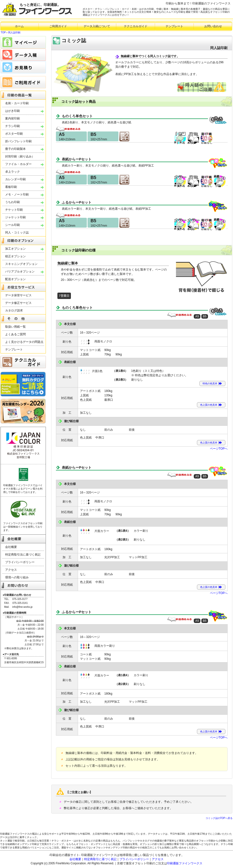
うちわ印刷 (13, 202)
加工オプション (15, 249)
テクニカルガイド (136, 26)
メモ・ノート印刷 (17, 194)
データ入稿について (97, 26)
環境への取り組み (17, 577)
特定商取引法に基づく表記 (23, 555)
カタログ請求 (14, 311)
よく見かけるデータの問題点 (24, 342)
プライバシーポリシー (20, 562)
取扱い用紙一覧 (15, 327)
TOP (3, 32)
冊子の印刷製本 (15, 149)
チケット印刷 (14, 210)
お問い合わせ (213, 26)
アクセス (11, 570)
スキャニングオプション (21, 264)
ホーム (19, 26)
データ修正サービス (18, 303)
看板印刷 (11, 187)
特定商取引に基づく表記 (100, 859)
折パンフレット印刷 (18, 141)
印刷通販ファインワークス (185, 863)
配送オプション (15, 279)
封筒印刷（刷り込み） (20, 156)
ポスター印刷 (14, 134)
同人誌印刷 (14, 32)
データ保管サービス (18, 295)
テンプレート (174, 26)
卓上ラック (13, 172)
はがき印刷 (13, 111)
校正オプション (15, 256)
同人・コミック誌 (17, 233)
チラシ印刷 (13, 126)
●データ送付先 (11, 654)
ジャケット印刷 (15, 217)
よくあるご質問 (15, 334)
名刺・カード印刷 (17, 103)
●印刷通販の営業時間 (14, 613)
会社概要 (11, 547)
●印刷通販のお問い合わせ (17, 595)
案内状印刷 (13, 118)
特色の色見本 (210, 383)
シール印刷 (13, 225)
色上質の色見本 (209, 405)
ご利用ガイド (58, 26)
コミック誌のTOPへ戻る (219, 818)
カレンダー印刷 (15, 179)
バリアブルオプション (20, 272)
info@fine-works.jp (22, 607)
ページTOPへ (219, 449)
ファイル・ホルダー (18, 164)
